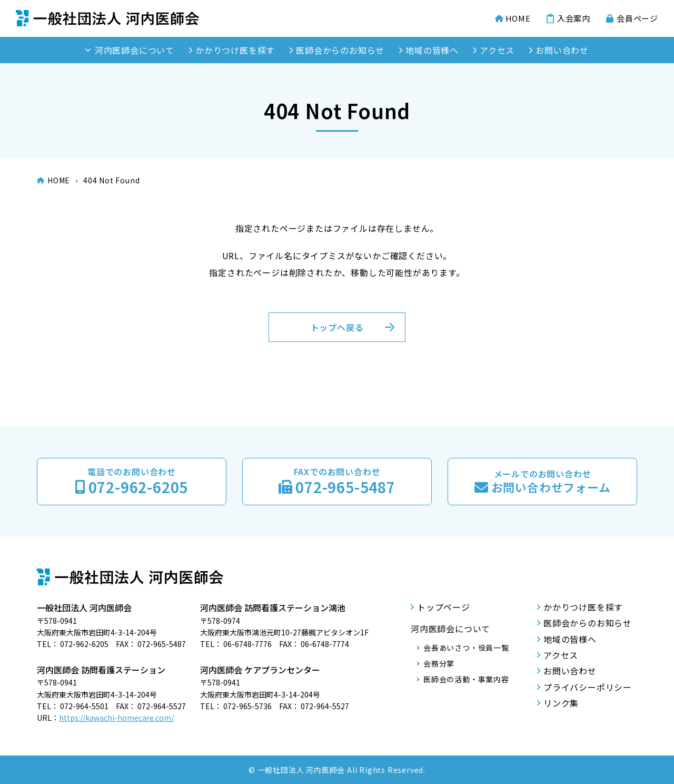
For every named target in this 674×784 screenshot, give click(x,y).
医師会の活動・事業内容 (466, 679)
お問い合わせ (562, 50)
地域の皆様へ (432, 50)
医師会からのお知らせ (340, 50)
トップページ (444, 607)
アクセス (497, 50)
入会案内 (574, 18)
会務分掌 (439, 663)
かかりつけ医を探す (235, 50)
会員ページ (637, 18)
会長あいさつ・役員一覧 (466, 648)
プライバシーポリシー (588, 687)
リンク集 (561, 703)
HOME (518, 18)
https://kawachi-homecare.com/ (116, 718)
